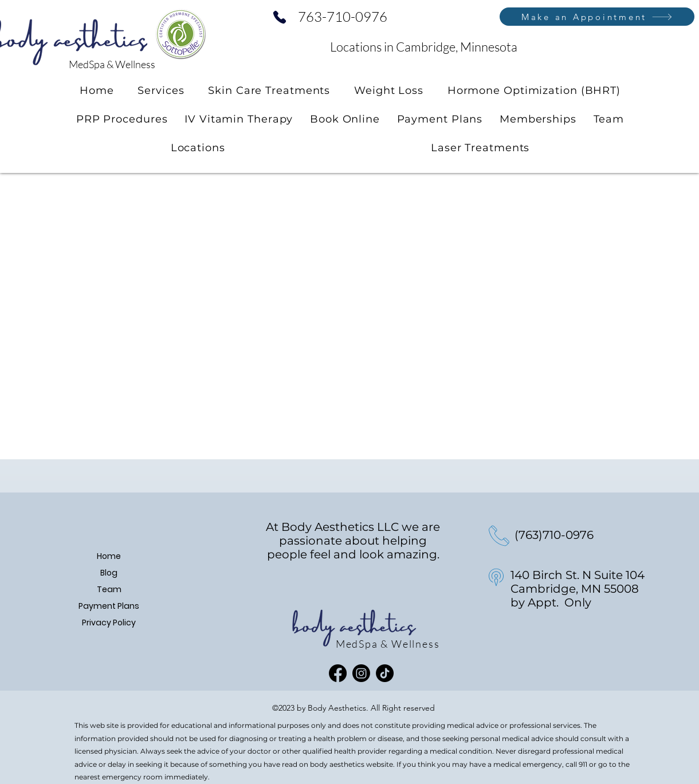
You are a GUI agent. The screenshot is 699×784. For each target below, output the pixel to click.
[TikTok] (385, 673)
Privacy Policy (109, 623)
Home (109, 556)
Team (109, 589)
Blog (109, 573)
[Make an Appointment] (597, 17)
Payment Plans (109, 606)
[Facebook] (338, 673)
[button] (161, 90)
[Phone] (280, 17)
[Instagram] (361, 673)
